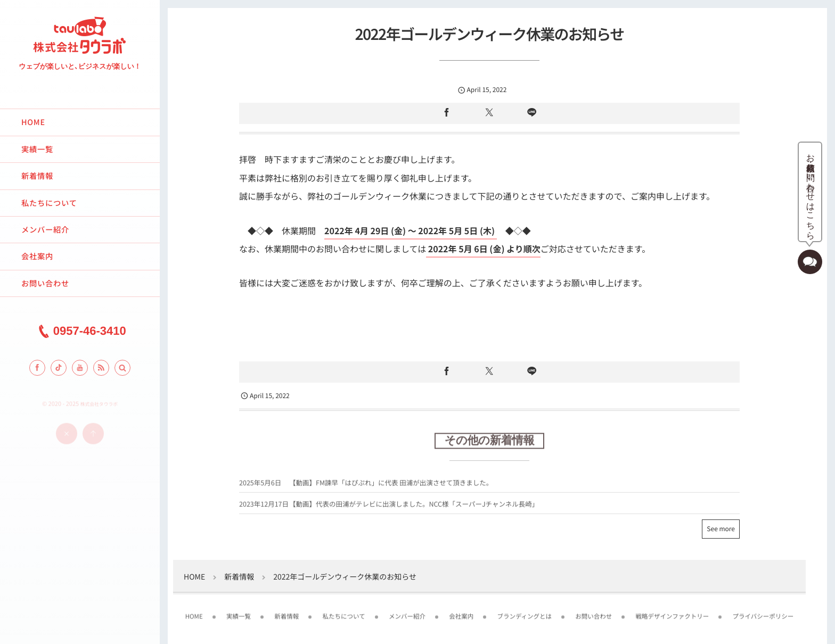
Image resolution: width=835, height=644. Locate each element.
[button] (122, 368)
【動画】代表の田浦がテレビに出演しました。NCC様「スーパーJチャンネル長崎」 (414, 506)
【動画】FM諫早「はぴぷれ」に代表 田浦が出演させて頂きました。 (391, 485)
